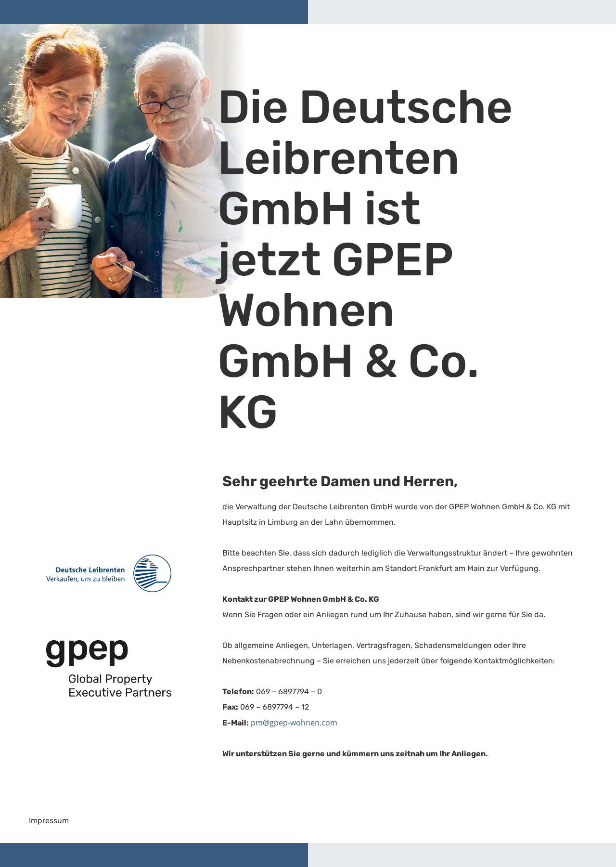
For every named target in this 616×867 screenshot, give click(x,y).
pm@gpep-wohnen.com (294, 723)
